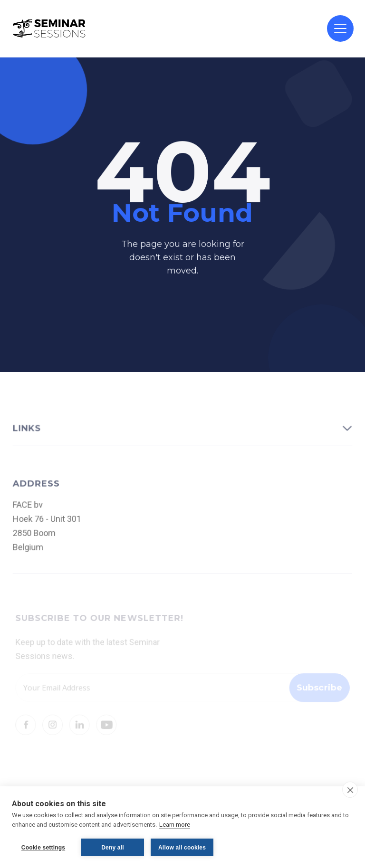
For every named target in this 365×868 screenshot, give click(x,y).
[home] (49, 28)
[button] (340, 28)
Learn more (175, 825)
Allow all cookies (182, 848)
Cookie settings (43, 848)
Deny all (113, 848)
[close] (350, 790)
